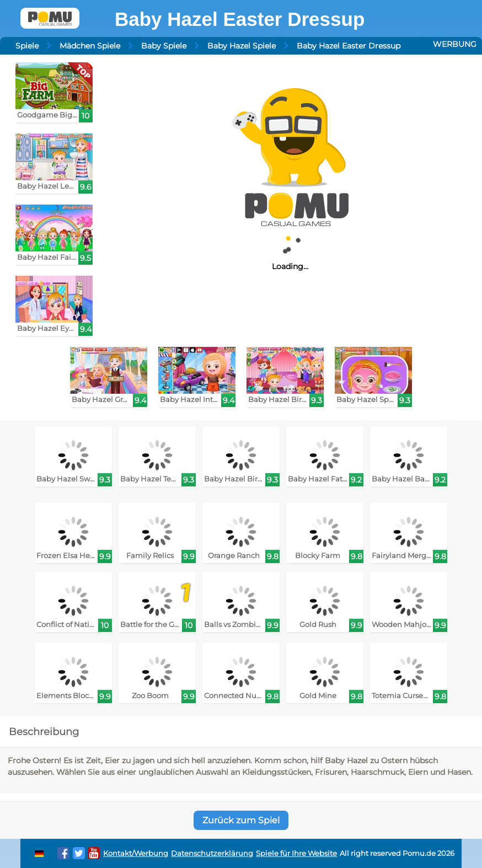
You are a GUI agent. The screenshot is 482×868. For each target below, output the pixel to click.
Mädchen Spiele (90, 46)
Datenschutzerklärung (212, 853)
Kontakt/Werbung (136, 853)
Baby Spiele (164, 46)
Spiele (27, 46)
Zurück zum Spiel (241, 820)
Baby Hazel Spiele (242, 46)
